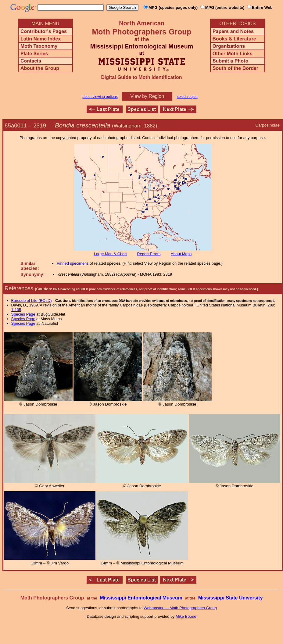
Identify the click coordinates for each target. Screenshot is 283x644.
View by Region (147, 96)
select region (187, 97)
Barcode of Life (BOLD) (32, 301)
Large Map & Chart (110, 254)
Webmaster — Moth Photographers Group (180, 608)
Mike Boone (186, 616)
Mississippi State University (231, 598)
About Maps (181, 254)
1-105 (16, 310)
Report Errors (149, 254)
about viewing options (100, 97)
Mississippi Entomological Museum (141, 598)
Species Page (23, 314)
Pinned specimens (73, 263)
